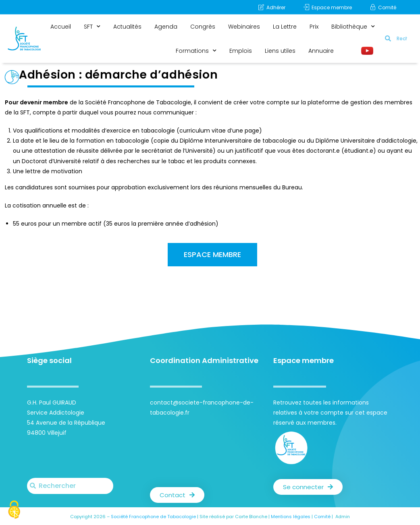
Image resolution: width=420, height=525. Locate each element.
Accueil (61, 27)
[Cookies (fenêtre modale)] (14, 511)
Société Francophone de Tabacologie (153, 517)
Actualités (127, 27)
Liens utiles (280, 51)
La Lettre (285, 27)
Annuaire (321, 51)
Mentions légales (291, 517)
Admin (343, 517)
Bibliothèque (353, 27)
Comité (322, 517)
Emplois (241, 51)
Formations (196, 51)
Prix (314, 27)
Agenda (166, 27)
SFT (92, 27)
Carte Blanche (251, 517)
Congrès (203, 27)
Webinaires (244, 27)
